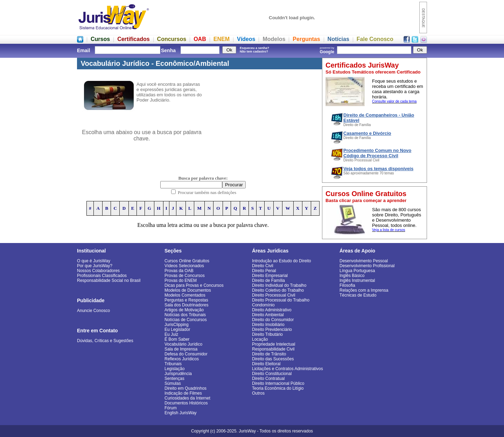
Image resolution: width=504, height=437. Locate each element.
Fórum (171, 408)
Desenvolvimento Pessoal (364, 261)
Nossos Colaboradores (98, 271)
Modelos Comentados (185, 295)
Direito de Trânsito (269, 354)
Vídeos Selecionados (184, 266)
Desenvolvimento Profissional (367, 266)
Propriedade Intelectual (274, 344)
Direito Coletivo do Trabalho (278, 290)
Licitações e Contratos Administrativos (288, 369)
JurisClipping (177, 325)
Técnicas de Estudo (358, 295)
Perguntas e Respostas (186, 300)
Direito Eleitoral (266, 364)
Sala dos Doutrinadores (186, 305)
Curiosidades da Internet (187, 398)
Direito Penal (264, 271)
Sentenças (174, 379)
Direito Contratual (268, 379)
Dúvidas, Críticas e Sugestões (105, 341)
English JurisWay (181, 413)
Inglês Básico (352, 276)
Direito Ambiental (268, 315)
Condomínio (263, 305)
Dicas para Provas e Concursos (194, 285)
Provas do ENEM (181, 280)
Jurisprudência (178, 374)
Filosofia (347, 285)
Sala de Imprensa (181, 349)
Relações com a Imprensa (364, 290)
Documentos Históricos (186, 403)
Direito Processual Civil (274, 295)
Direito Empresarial (270, 276)
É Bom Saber (177, 339)
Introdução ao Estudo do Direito (282, 261)
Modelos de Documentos (188, 290)
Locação (260, 339)
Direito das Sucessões (273, 359)
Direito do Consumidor (273, 320)
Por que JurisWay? (95, 266)
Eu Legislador (177, 330)
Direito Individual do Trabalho (279, 285)
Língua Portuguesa (357, 271)
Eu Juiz (171, 334)
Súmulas (173, 383)
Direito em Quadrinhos (185, 388)
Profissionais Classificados (102, 276)
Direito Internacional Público (278, 383)
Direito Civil (263, 266)
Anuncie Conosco (93, 311)
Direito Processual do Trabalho (281, 300)
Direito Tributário (267, 334)
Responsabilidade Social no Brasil (109, 280)
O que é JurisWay (94, 261)
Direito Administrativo (272, 310)
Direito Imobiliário (268, 325)
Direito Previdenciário (272, 330)
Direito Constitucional (272, 374)
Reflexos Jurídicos (182, 359)
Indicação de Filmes (183, 393)
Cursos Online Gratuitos (187, 261)
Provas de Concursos (185, 276)
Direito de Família (268, 280)
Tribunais (173, 364)
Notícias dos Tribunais (185, 315)
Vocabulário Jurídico (183, 344)
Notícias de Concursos (186, 320)
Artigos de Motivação (184, 310)
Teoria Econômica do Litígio (278, 388)
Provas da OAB (179, 271)
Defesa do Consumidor (186, 354)
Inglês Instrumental (357, 280)
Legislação (174, 369)
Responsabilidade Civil (273, 349)
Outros (258, 393)
